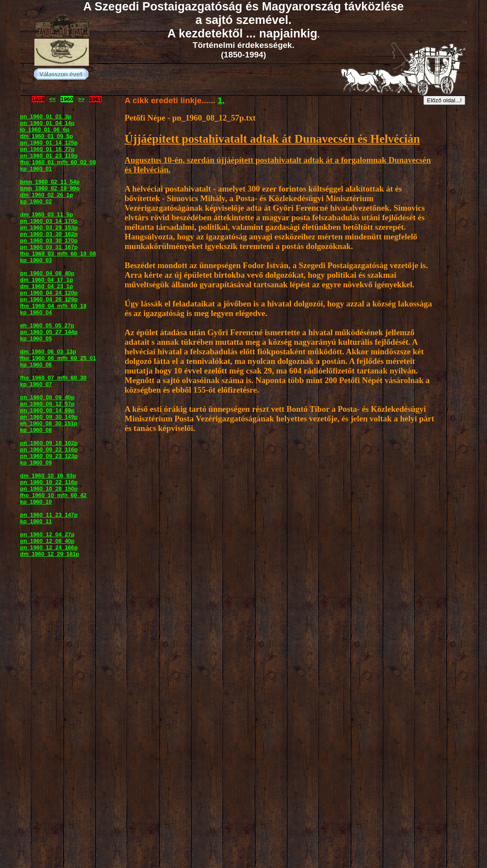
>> (81, 99)
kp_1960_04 (36, 312)
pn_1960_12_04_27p (47, 534)
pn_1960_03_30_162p (49, 234)
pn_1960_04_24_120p (49, 293)
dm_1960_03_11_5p (46, 214)
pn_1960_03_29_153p (49, 227)
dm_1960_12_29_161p (50, 554)
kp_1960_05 (36, 338)
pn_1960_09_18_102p (49, 443)
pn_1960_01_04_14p (47, 123)
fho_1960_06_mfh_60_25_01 (58, 358)
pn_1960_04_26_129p (49, 299)
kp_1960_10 (36, 502)
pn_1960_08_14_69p (47, 410)
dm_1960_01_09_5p (46, 136)
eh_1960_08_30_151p (49, 423)
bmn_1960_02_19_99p (50, 188)
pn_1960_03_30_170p (49, 241)
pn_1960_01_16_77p (47, 149)
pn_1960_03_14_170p (49, 221)
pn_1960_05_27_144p (49, 332)
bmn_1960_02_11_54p (50, 182)
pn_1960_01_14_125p (49, 143)
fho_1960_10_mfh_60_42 (53, 495)
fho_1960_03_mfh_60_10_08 (58, 254)
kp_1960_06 (36, 365)
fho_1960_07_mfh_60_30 (53, 378)
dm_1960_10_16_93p (48, 476)
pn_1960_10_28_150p (49, 489)
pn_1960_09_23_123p (49, 456)
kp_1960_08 (36, 430)
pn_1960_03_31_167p (49, 247)
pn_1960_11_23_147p (49, 515)
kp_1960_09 (36, 463)
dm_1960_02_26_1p (46, 195)
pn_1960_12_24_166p (49, 547)
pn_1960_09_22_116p (49, 449)
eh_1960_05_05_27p (47, 325)
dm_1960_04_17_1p (46, 280)
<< (52, 99)
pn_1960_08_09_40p (47, 397)
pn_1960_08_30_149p (49, 417)
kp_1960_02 (36, 201)
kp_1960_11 (36, 521)
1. (221, 100)
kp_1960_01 (36, 169)
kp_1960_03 (36, 260)
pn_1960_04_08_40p (47, 273)
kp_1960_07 (36, 384)
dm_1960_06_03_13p (48, 352)
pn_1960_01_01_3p (46, 116)
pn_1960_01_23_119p (49, 156)
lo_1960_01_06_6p (45, 130)
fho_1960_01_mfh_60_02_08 (58, 162)
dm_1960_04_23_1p (46, 286)
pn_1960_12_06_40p (47, 541)
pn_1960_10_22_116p (49, 482)
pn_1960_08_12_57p (47, 404)
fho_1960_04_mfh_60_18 (53, 306)
